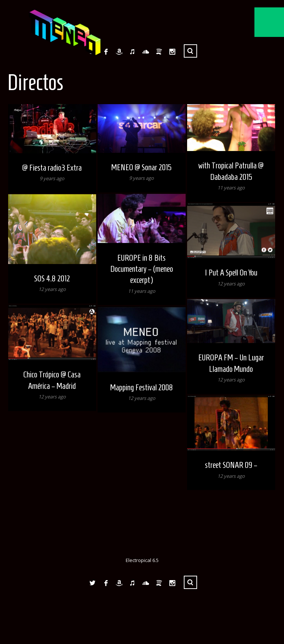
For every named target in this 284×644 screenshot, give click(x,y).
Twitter (92, 583)
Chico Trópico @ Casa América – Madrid (52, 380)
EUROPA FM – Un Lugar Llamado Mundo (231, 363)
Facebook (106, 52)
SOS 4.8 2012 (52, 278)
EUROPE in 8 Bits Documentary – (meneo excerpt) (142, 269)
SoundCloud (146, 52)
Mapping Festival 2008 (142, 387)
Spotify (159, 52)
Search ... (190, 51)
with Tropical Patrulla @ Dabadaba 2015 (231, 171)
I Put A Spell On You (231, 273)
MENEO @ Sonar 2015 (141, 167)
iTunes (132, 52)
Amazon (119, 52)
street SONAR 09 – (231, 465)
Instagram (172, 52)
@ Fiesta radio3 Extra (52, 168)
